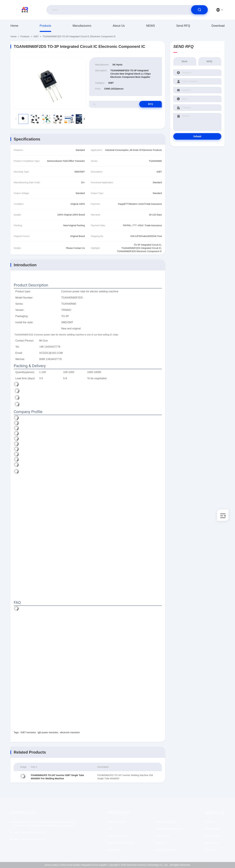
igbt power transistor (48, 732)
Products (45, 26)
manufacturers (82, 26)
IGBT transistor (28, 732)
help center (210, 850)
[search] (199, 10)
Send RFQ (183, 26)
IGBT (36, 36)
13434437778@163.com (29, 832)
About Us (119, 26)
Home (14, 26)
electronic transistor (70, 732)
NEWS (150, 26)
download (218, 26)
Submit (197, 136)
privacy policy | (52, 865)
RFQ (150, 104)
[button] (84, 119)
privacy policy (211, 843)
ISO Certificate (212, 829)
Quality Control (212, 836)
